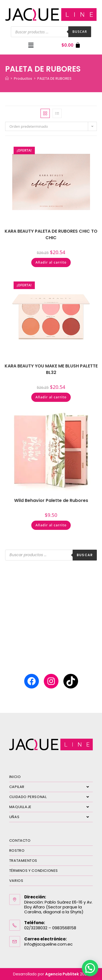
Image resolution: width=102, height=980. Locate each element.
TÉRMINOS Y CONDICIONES (34, 871)
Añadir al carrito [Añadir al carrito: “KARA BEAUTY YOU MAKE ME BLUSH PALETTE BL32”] (51, 397)
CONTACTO (20, 840)
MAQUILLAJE (51, 807)
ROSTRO (17, 851)
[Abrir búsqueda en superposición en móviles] (51, 32)
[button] (31, 45)
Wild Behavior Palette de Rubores (51, 500)
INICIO (15, 777)
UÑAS (51, 817)
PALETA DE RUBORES (54, 79)
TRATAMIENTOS (23, 861)
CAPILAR (51, 787)
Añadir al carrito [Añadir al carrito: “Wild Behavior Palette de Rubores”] (51, 525)
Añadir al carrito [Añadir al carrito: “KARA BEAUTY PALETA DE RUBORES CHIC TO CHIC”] (51, 262)
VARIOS (16, 881)
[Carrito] (71, 45)
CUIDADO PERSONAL (51, 797)
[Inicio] (7, 79)
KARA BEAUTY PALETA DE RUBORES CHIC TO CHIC (51, 234)
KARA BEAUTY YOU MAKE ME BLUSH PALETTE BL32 (51, 369)
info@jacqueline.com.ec (48, 944)
